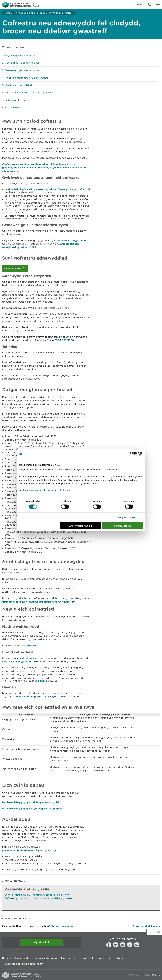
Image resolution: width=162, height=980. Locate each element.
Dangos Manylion (127, 517)
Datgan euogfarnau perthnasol (23, 70)
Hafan (7, 13)
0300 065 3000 (64, 340)
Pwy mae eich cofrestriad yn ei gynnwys (29, 93)
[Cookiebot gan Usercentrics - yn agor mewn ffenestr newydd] (135, 454)
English (140, 4)
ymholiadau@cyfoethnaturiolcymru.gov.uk (28, 850)
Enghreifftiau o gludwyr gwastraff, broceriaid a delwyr (37, 895)
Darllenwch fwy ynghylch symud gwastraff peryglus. (33, 809)
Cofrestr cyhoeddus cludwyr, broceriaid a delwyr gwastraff (39, 898)
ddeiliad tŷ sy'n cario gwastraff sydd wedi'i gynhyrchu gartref (45, 189)
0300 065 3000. (30, 645)
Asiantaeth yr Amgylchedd (70, 240)
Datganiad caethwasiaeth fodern (24, 964)
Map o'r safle (69, 958)
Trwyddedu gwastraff (61, 13)
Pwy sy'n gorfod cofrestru (20, 56)
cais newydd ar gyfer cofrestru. (21, 661)
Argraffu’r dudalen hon (146, 926)
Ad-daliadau (12, 107)
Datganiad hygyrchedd (16, 958)
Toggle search (150, 5)
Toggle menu (158, 5)
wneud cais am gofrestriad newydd (37, 696)
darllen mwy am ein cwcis (39, 490)
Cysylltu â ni (42, 942)
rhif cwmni (41, 681)
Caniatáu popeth (122, 526)
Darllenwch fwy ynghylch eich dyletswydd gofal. (31, 802)
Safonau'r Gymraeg (45, 958)
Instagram (130, 945)
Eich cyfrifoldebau (15, 100)
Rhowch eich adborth (63, 926)
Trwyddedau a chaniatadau (29, 13)
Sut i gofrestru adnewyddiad (22, 63)
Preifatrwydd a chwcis (111, 958)
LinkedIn (123, 945)
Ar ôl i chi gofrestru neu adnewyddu (26, 78)
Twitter (116, 945)
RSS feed (137, 945)
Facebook (109, 945)
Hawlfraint (87, 958)
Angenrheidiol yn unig (81, 526)
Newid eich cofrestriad (18, 85)
